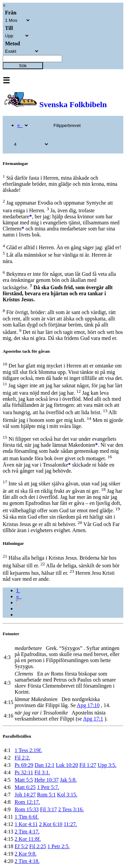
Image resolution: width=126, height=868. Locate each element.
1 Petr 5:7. (48, 787)
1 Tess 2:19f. (28, 750)
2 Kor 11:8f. (28, 839)
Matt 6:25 (25, 787)
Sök (23, 66)
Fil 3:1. (42, 772)
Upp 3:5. (107, 765)
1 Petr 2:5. (58, 846)
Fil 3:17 (48, 809)
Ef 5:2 (21, 846)
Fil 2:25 (38, 846)
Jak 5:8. (69, 780)
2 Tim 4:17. (27, 832)
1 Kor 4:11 (26, 824)
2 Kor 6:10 (51, 824)
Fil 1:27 (88, 765)
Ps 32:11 (24, 772)
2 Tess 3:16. (71, 809)
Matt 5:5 (24, 780)
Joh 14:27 (25, 795)
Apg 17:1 (93, 719)
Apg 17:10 (88, 705)
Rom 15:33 (27, 809)
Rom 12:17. (27, 802)
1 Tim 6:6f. (27, 817)
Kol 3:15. (67, 795)
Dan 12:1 (45, 765)
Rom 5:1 (46, 795)
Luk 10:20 (67, 765)
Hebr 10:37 (46, 780)
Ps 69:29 (24, 765)
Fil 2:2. (22, 758)
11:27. (71, 824)
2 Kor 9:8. (25, 854)
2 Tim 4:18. (27, 861)
